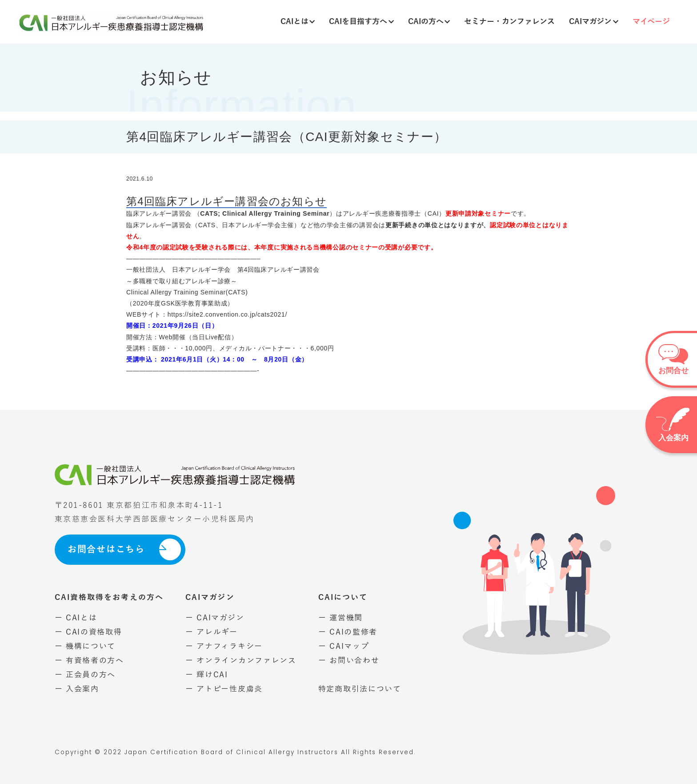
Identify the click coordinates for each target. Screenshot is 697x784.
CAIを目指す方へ (361, 22)
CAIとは (298, 22)
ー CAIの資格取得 (88, 632)
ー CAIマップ (344, 646)
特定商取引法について (360, 689)
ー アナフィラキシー (224, 646)
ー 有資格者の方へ (89, 661)
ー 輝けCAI (207, 675)
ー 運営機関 (340, 618)
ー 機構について (85, 646)
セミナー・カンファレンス (509, 22)
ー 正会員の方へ (85, 675)
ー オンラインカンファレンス (241, 661)
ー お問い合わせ (349, 661)
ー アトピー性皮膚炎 (224, 689)
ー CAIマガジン (215, 618)
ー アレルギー (212, 632)
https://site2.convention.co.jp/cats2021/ (227, 314)
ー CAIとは (76, 618)
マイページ (651, 22)
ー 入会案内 (77, 689)
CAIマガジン (594, 22)
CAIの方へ (429, 22)
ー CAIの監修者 (348, 632)
